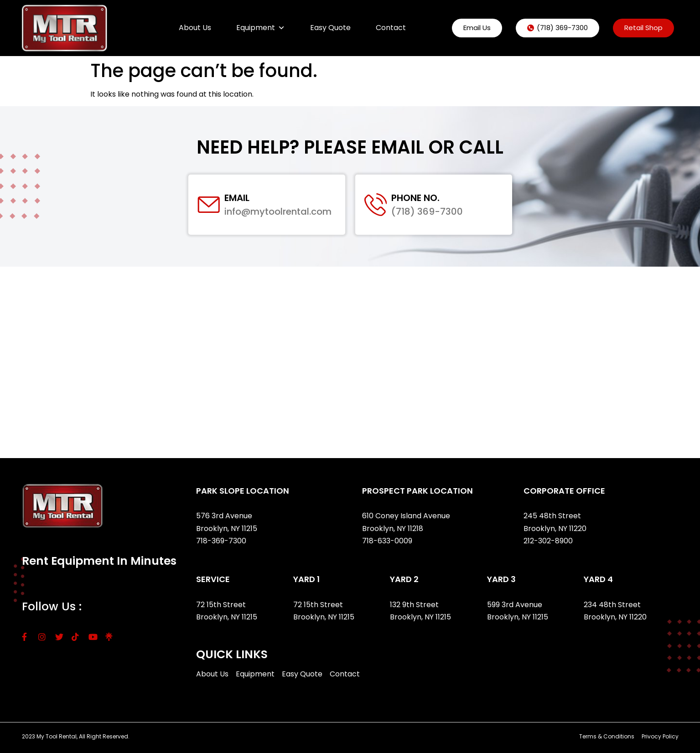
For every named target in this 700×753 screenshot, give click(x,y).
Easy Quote (330, 28)
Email (237, 198)
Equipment (261, 28)
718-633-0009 (387, 541)
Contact (391, 28)
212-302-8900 (549, 541)
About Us (195, 28)
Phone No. (416, 198)
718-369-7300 (222, 541)
